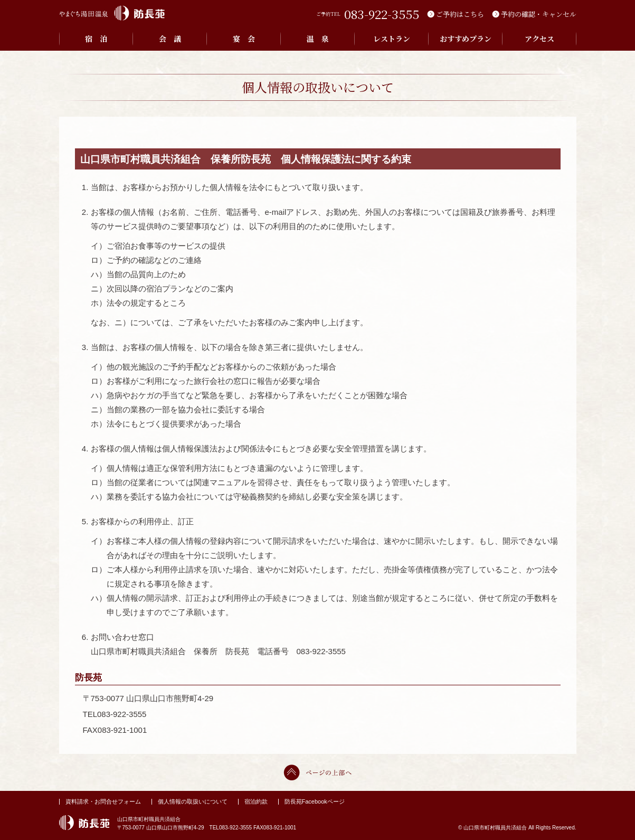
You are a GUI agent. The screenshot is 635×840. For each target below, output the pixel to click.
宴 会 (244, 39)
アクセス (539, 39)
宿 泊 (96, 39)
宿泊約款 (256, 801)
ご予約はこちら (460, 14)
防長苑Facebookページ (315, 801)
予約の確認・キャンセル (539, 14)
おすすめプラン (466, 39)
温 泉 (318, 39)
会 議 (170, 39)
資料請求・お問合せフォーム (103, 801)
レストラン (392, 39)
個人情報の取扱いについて (193, 801)
